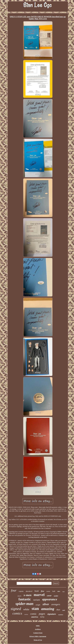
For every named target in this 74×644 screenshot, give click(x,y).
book (37, 591)
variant (37, 600)
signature (52, 614)
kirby (42, 617)
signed (16, 609)
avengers (56, 604)
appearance (50, 599)
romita (48, 591)
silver (46, 604)
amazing (48, 609)
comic (33, 614)
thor (58, 610)
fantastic (25, 599)
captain (21, 591)
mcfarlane (61, 615)
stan (35, 609)
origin (38, 605)
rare (64, 592)
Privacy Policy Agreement (38, 636)
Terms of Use (38, 640)
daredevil (29, 591)
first (43, 591)
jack (64, 610)
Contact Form (38, 633)
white (26, 609)
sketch (19, 596)
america (35, 617)
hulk (54, 591)
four (14, 590)
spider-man (24, 604)
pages (42, 614)
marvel (39, 595)
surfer (56, 596)
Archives (38, 629)
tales (59, 591)
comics (17, 613)
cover (49, 596)
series (26, 614)
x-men (27, 595)
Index (38, 626)
